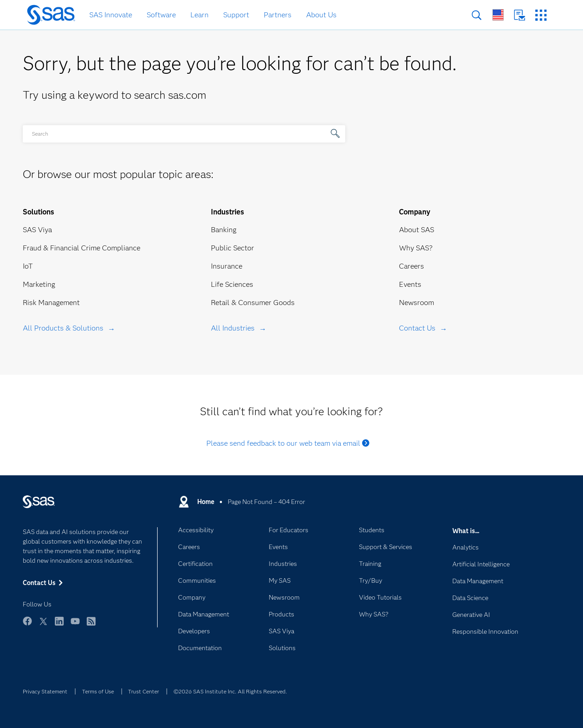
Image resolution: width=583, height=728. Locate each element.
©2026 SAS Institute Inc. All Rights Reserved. (230, 691)
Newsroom (417, 303)
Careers (412, 266)
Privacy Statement (45, 691)
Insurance (227, 266)
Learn (199, 15)
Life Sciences (232, 284)
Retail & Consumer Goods (253, 303)
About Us (321, 15)
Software (161, 15)
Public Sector (233, 248)
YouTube (75, 625)
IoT (28, 266)
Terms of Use (98, 691)
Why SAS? (416, 248)
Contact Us (519, 15)
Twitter (43, 625)
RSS (91, 625)
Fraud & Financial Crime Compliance (82, 248)
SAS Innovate (111, 15)
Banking (224, 230)
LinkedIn (59, 625)
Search (477, 15)
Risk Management (51, 303)
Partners (278, 15)
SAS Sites (541, 15)
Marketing (39, 284)
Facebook (27, 625)
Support (236, 15)
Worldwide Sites (498, 15)
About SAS (417, 230)
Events (410, 284)
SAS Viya (37, 230)
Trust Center (143, 691)
